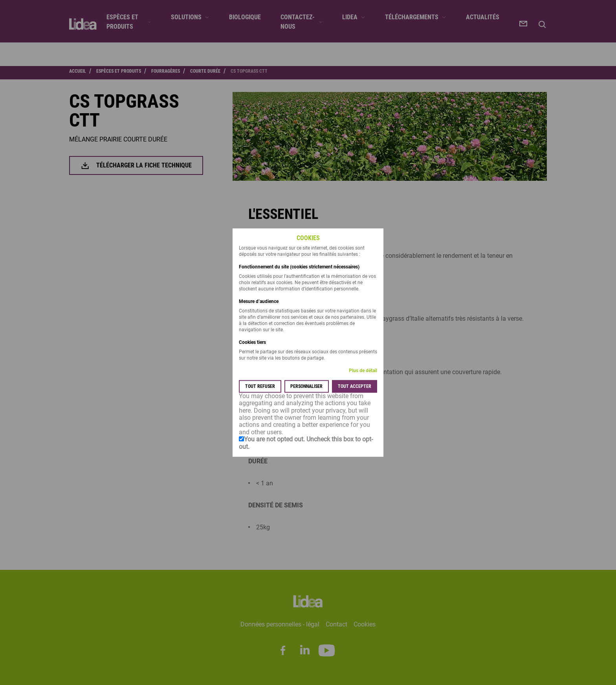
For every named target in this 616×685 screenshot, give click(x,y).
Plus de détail (363, 371)
